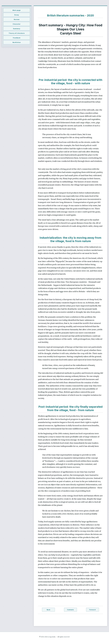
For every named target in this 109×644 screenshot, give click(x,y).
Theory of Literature (17, 33)
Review (17, 19)
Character (17, 24)
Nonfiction (17, 42)
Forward (93, 610)
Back (48, 610)
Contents (70, 610)
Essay (17, 15)
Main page (17, 10)
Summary (17, 29)
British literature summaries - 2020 (70, 15)
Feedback (17, 38)
